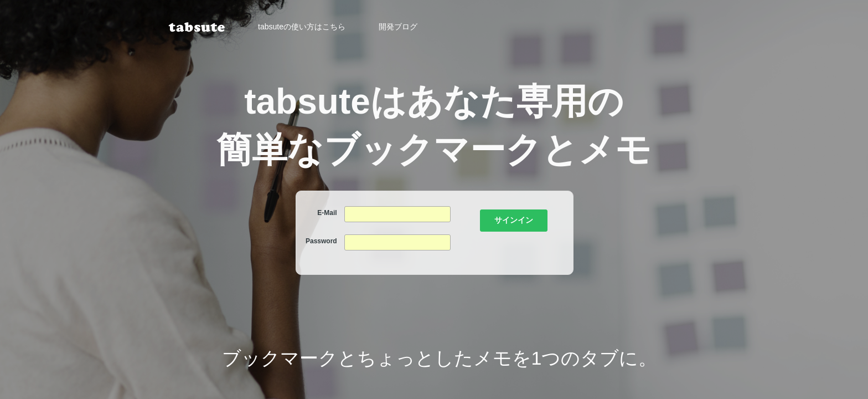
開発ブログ (398, 27)
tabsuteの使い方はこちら (302, 27)
